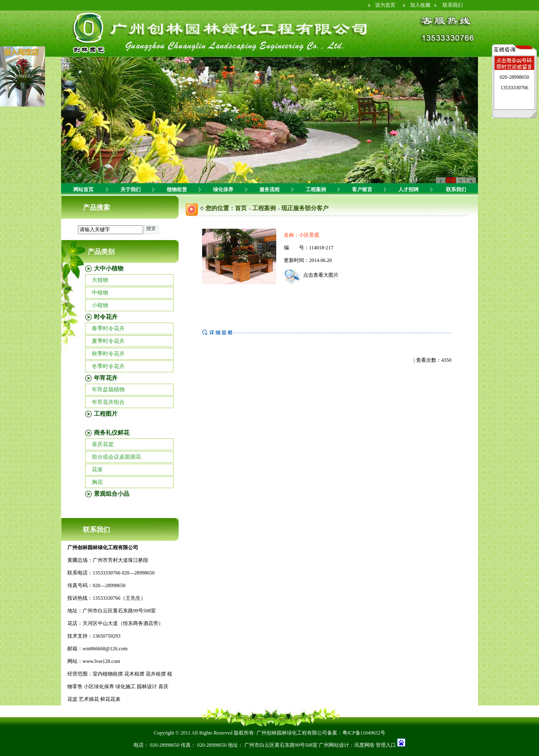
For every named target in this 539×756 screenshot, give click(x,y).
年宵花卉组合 (108, 402)
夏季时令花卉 (108, 341)
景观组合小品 (112, 494)
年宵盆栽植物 (108, 389)
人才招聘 (408, 190)
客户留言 (362, 190)
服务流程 (269, 190)
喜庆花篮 (103, 444)
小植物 (100, 305)
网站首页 (83, 190)
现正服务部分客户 (305, 208)
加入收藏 (420, 5)
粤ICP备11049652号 (364, 733)
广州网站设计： (336, 745)
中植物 (100, 293)
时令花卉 (106, 317)
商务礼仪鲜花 (112, 433)
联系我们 (453, 5)
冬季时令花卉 (108, 366)
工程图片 (106, 414)
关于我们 (131, 190)
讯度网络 (364, 745)
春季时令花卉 (108, 328)
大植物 (100, 280)
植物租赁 (177, 190)
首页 (241, 208)
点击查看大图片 (311, 275)
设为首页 (385, 5)
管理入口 (385, 745)
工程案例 (316, 190)
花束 (97, 469)
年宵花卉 (106, 378)
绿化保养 (223, 190)
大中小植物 (109, 268)
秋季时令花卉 (108, 354)
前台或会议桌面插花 (116, 457)
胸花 (97, 482)
